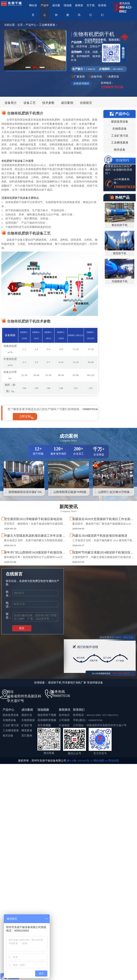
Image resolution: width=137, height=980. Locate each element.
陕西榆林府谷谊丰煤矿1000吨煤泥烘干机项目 (37, 492)
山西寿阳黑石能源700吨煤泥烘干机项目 (78, 492)
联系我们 (79, 710)
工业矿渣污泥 (11, 725)
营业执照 (113, 761)
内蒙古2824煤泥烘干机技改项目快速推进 (100, 536)
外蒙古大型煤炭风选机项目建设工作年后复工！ (36, 536)
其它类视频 (44, 725)
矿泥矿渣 (27, 725)
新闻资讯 (65, 710)
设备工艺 (30, 103)
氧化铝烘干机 (120, 225)
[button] (28, 67)
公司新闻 (64, 720)
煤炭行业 (27, 715)
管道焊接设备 (95, 683)
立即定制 (25, 416)
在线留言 (86, 103)
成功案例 (67, 103)
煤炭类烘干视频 (47, 715)
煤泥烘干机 (120, 253)
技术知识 (64, 715)
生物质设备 (9, 720)
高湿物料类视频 (47, 720)
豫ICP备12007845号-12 (80, 761)
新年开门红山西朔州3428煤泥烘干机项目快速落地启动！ (42, 553)
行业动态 (64, 725)
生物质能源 (28, 720)
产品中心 (31, 25)
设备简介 (11, 103)
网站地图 (99, 761)
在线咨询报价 (81, 83)
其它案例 (27, 736)
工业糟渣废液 (47, 25)
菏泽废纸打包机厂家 (74, 683)
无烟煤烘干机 (120, 281)
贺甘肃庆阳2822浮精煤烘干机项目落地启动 (33, 519)
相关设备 (8, 736)
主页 (20, 25)
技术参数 (48, 103)
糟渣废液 (27, 730)
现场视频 (43, 710)
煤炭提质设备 (11, 715)
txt (106, 761)
